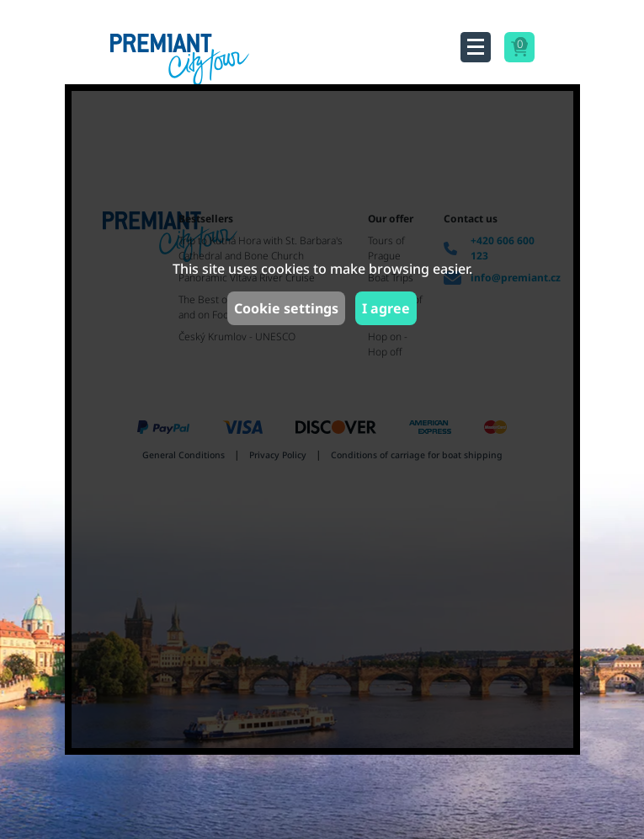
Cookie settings (286, 308)
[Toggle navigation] (476, 47)
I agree (386, 308)
